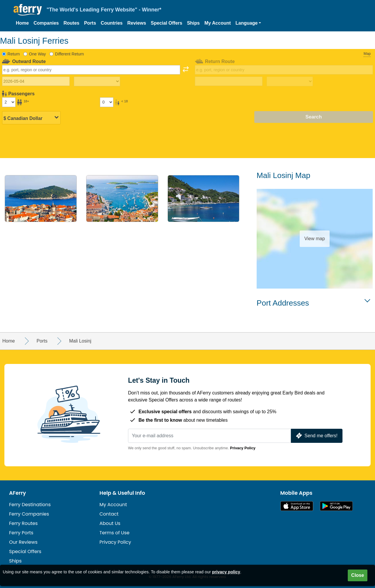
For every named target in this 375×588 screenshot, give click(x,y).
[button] (248, 23)
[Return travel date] (229, 81)
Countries (112, 23)
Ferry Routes (23, 523)
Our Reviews (23, 542)
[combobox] (91, 70)
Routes (71, 23)
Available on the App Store (297, 506)
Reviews (137, 23)
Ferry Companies (29, 514)
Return (14, 54)
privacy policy (226, 572)
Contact (109, 514)
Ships (193, 23)
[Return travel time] (290, 82)
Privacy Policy (243, 448)
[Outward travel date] (36, 81)
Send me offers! (316, 436)
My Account (218, 23)
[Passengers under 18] (107, 102)
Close (358, 575)
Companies (46, 23)
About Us (110, 523)
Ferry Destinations (30, 505)
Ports (90, 23)
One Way (37, 54)
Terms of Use (115, 533)
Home (22, 23)
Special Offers (167, 23)
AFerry (18, 493)
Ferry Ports (21, 533)
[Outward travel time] (97, 82)
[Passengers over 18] (9, 102)
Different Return (70, 54)
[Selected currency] (31, 117)
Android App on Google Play (336, 506)
